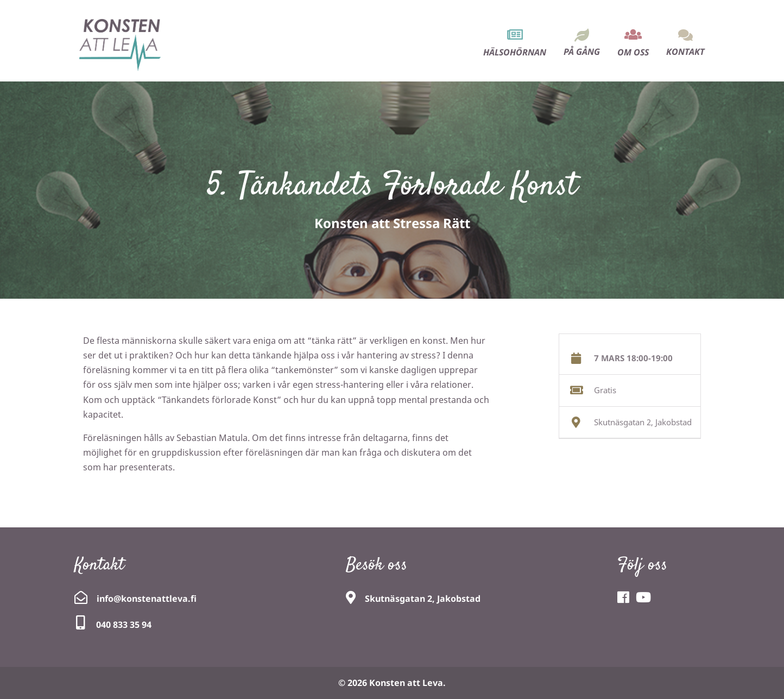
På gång (582, 52)
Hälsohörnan (515, 52)
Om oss (633, 52)
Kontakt (685, 52)
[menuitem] (515, 33)
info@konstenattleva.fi (147, 599)
